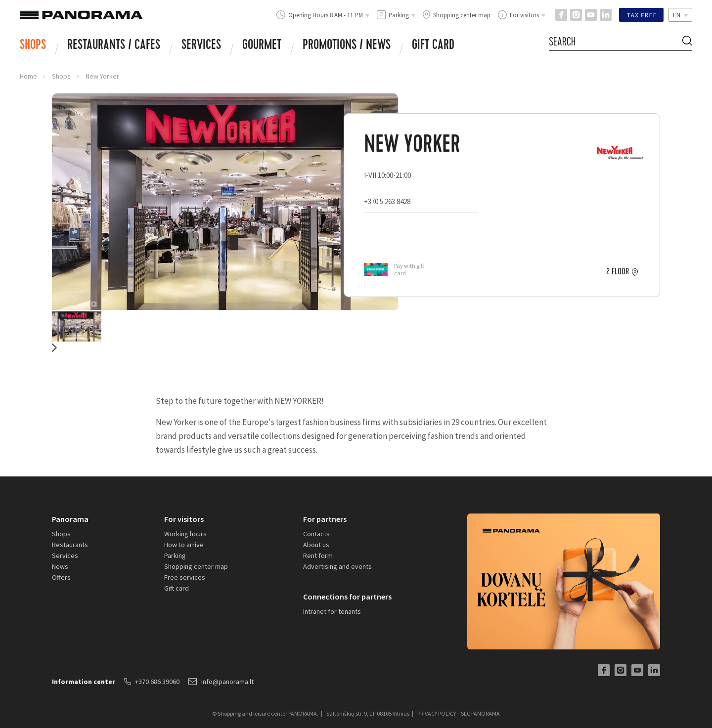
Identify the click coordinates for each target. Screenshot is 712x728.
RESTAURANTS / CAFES (114, 46)
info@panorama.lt (221, 682)
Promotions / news (347, 46)
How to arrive (184, 545)
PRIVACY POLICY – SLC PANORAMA (459, 713)
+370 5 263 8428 (387, 201)
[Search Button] (687, 42)
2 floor (618, 272)
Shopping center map (196, 566)
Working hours (185, 534)
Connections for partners (347, 597)
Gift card (433, 46)
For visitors (184, 519)
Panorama (70, 519)
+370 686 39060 (152, 682)
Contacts (316, 534)
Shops (33, 46)
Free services (185, 577)
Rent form (318, 556)
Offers (61, 577)
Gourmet (262, 46)
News (60, 566)
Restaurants (70, 545)
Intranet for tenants (332, 611)
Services (201, 46)
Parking (175, 556)
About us (316, 545)
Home (28, 76)
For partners (325, 519)
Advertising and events (337, 566)
